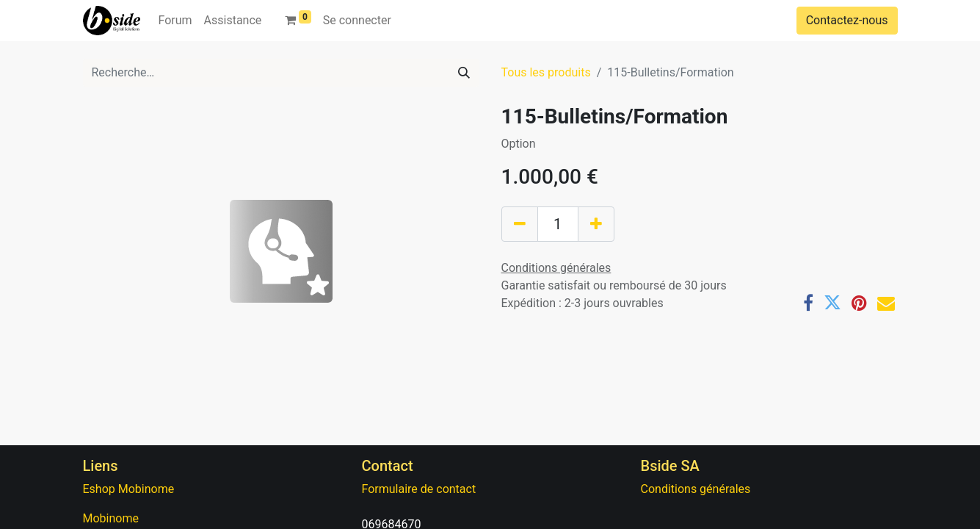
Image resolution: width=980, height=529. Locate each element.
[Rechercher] (464, 73)
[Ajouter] (596, 224)
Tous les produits (546, 72)
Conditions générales (696, 489)
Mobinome (111, 518)
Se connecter (357, 20)
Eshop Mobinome (129, 489)
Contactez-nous (847, 20)
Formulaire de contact (419, 489)
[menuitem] (175, 21)
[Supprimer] (520, 224)
